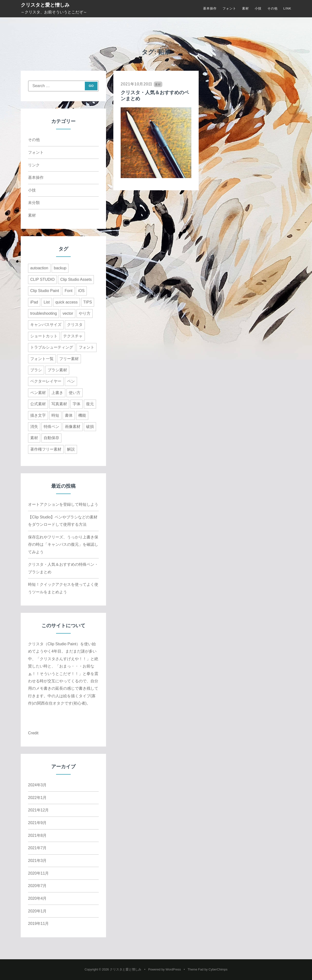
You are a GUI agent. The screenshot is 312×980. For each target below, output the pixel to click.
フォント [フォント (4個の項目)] (87, 347)
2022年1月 (37, 798)
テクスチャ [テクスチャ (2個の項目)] (73, 336)
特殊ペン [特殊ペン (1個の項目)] (51, 427)
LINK (287, 8)
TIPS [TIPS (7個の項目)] (88, 302)
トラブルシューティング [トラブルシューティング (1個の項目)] (52, 347)
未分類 (34, 203)
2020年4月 (37, 898)
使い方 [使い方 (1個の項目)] (75, 393)
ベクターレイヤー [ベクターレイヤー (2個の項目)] (46, 381)
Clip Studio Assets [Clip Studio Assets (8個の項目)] (76, 279)
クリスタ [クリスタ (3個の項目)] (75, 325)
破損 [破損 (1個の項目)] (90, 427)
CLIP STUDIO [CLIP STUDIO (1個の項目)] (42, 279)
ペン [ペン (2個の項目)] (71, 381)
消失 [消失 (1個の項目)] (34, 427)
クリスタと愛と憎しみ (45, 5)
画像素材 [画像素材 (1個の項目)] (73, 427)
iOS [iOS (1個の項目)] (81, 291)
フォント (229, 8)
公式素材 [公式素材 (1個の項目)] (38, 404)
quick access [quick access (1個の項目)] (67, 302)
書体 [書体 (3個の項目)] (69, 415)
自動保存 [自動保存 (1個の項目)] (51, 438)
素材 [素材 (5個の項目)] (34, 438)
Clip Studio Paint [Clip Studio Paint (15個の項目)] (45, 291)
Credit (33, 733)
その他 (273, 8)
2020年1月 (37, 911)
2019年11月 (38, 924)
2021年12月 (38, 810)
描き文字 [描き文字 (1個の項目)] (38, 415)
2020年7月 (37, 886)
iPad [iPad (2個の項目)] (34, 302)
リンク (34, 165)
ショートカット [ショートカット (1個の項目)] (44, 336)
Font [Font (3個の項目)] (68, 291)
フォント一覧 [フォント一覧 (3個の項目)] (42, 359)
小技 (258, 8)
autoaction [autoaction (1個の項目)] (39, 268)
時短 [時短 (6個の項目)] (55, 415)
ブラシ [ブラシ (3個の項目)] (36, 370)
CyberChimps (218, 969)
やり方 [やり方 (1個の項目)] (85, 313)
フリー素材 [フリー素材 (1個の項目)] (69, 359)
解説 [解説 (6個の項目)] (71, 449)
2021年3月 (37, 861)
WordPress (173, 969)
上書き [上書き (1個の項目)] (57, 393)
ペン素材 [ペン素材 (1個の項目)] (38, 393)
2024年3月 (37, 785)
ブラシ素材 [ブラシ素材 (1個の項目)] (57, 370)
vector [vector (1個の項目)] (68, 313)
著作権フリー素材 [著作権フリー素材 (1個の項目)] (46, 449)
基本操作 (210, 8)
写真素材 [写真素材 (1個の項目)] (59, 404)
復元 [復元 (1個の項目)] (90, 404)
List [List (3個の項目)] (47, 302)
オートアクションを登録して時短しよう (63, 504)
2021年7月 (37, 848)
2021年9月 (37, 823)
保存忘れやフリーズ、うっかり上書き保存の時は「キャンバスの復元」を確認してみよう (63, 545)
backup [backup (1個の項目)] (60, 268)
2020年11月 (38, 873)
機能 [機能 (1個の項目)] (82, 415)
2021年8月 (37, 835)
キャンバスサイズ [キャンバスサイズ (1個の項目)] (46, 325)
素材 (245, 8)
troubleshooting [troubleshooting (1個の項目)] (44, 313)
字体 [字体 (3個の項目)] (77, 404)
